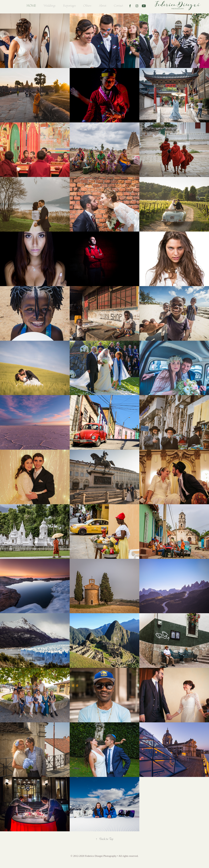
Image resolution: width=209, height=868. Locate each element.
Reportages (69, 6)
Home (31, 6)
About (103, 6)
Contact (119, 6)
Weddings (49, 6)
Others (87, 6)
